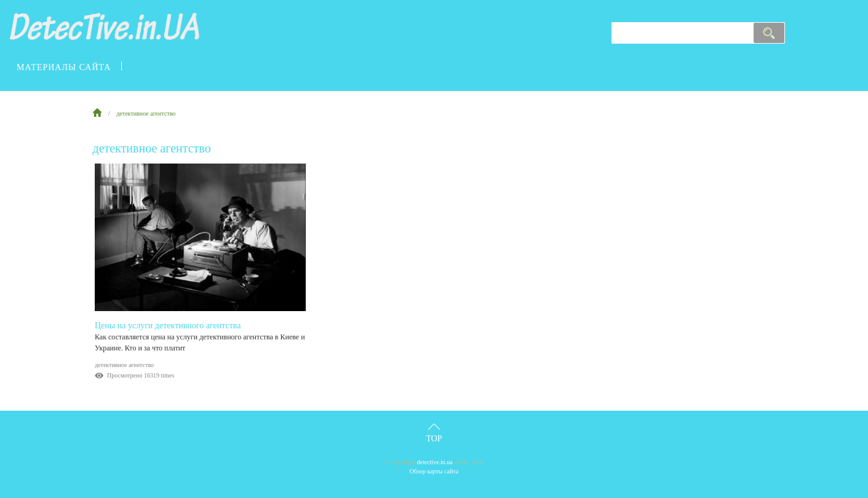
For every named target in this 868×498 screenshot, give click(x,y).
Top (434, 439)
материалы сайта (64, 67)
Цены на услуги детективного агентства (168, 326)
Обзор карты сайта (434, 471)
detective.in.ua (435, 462)
